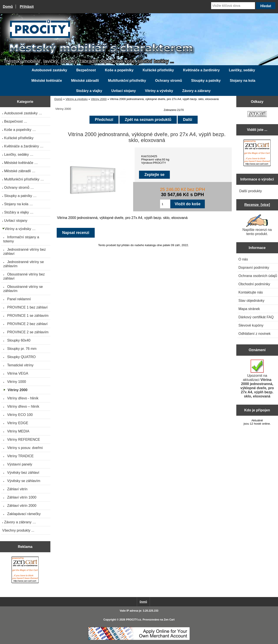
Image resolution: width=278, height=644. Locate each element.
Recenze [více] (257, 205)
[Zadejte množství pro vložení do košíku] (165, 204)
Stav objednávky (252, 300)
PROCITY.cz (133, 620)
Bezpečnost (86, 70)
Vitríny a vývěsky (77, 99)
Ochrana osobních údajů (258, 276)
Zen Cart (169, 620)
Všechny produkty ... (18, 530)
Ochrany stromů (169, 81)
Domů (8, 7)
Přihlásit (27, 7)
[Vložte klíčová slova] (233, 6)
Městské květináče (47, 81)
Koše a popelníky (119, 70)
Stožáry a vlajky (89, 91)
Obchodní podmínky (254, 284)
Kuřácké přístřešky (158, 70)
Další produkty (250, 191)
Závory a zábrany (196, 91)
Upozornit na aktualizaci (257, 379)
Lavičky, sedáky (242, 70)
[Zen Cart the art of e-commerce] (25, 570)
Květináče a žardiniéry (201, 70)
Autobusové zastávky (50, 70)
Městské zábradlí (85, 81)
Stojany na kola (242, 81)
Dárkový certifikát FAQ (256, 317)
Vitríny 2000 (99, 99)
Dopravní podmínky (254, 267)
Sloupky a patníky (206, 81)
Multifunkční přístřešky (127, 81)
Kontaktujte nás (251, 292)
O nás (243, 259)
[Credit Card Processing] (139, 639)
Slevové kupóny (251, 325)
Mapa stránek (249, 309)
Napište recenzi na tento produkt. (257, 225)
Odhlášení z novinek (255, 334)
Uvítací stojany (123, 91)
